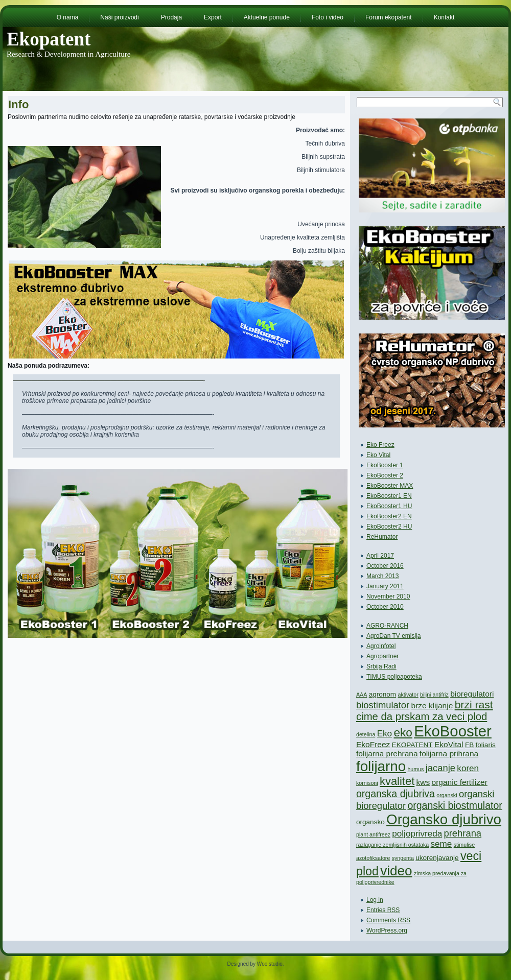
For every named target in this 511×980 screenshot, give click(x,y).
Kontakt (444, 17)
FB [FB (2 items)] (469, 745)
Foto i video (328, 17)
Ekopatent (49, 39)
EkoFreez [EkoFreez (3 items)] (373, 744)
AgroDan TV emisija (394, 636)
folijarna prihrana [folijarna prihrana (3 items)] (449, 754)
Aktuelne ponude (267, 17)
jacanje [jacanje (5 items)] (440, 768)
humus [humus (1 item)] (415, 769)
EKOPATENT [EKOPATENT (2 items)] (412, 745)
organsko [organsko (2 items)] (370, 822)
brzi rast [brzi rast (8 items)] (474, 704)
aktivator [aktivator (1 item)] (408, 695)
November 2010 (388, 596)
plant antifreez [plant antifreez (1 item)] (373, 834)
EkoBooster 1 (385, 465)
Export (213, 17)
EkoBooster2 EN (389, 516)
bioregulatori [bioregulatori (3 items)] (472, 694)
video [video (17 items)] (396, 871)
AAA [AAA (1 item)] (362, 695)
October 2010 (385, 607)
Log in (375, 900)
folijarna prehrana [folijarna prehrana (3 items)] (387, 754)
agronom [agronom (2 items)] (382, 694)
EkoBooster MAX (390, 486)
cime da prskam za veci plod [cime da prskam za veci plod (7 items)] (422, 716)
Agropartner (382, 656)
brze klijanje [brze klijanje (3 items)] (432, 706)
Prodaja (171, 17)
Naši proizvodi (119, 17)
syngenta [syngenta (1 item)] (403, 858)
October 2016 (385, 566)
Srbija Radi (381, 666)
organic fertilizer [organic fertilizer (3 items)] (460, 782)
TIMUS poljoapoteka (394, 677)
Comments (388, 920)
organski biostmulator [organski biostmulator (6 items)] (455, 805)
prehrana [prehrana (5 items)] (463, 833)
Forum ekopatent (389, 17)
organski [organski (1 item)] (447, 795)
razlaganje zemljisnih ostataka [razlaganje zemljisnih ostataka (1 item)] (392, 845)
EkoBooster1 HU (389, 506)
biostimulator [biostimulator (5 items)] (383, 705)
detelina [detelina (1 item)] (366, 734)
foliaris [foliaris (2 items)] (486, 745)
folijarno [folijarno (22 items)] (381, 766)
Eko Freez (380, 445)
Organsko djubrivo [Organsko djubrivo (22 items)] (444, 819)
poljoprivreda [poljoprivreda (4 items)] (417, 834)
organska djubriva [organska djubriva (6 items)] (396, 794)
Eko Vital (378, 455)
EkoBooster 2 (385, 475)
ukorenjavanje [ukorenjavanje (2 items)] (437, 858)
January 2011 (385, 586)
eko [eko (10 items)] (403, 733)
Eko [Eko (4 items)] (385, 734)
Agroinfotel (381, 646)
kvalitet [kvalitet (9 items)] (397, 781)
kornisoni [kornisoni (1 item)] (367, 783)
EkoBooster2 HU (389, 527)
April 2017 (380, 556)
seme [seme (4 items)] (442, 844)
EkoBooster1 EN (389, 496)
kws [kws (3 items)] (423, 782)
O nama (68, 17)
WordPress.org (387, 930)
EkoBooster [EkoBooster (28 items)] (453, 731)
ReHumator (382, 537)
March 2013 (382, 576)
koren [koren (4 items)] (468, 768)
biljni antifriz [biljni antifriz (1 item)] (434, 695)
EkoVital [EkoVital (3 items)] (449, 744)
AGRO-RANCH (387, 626)
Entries (383, 910)
